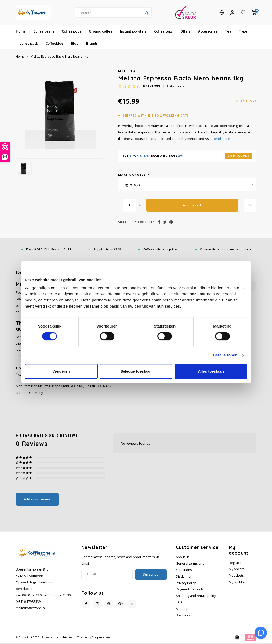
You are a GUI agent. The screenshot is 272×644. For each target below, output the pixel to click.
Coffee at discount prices (158, 250)
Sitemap (182, 609)
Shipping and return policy (196, 597)
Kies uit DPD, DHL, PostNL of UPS (46, 250)
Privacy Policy (186, 583)
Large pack (29, 44)
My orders (237, 570)
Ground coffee (101, 32)
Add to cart (192, 206)
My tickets (236, 576)
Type (243, 32)
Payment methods (190, 590)
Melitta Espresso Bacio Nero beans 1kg (59, 57)
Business (183, 616)
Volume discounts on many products (223, 250)
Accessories (208, 32)
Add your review (178, 87)
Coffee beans (44, 32)
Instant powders (133, 32)
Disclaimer (184, 577)
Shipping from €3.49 (105, 250)
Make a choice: (134, 175)
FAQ (179, 603)
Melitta (127, 72)
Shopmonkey (101, 638)
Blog (75, 44)
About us (183, 558)
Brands (92, 44)
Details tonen (225, 355)
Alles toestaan (211, 371)
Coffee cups (163, 32)
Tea (228, 32)
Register (235, 563)
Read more (221, 139)
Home (21, 32)
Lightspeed (67, 638)
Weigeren (61, 371)
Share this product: (136, 223)
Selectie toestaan (136, 371)
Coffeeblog (55, 44)
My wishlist (237, 583)
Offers (185, 32)
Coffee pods (72, 32)
